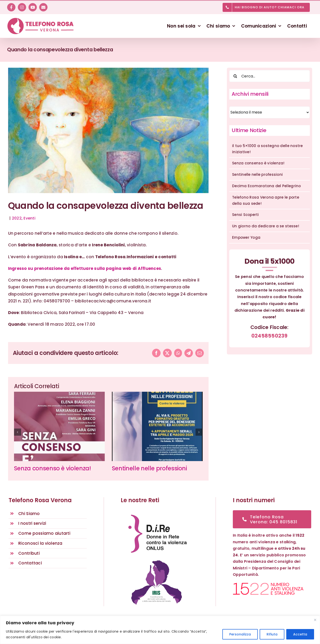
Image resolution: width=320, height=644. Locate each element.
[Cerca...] (269, 76)
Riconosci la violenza (40, 543)
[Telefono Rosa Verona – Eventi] (108, 130)
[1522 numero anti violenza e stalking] (268, 585)
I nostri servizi (32, 523)
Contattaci (30, 563)
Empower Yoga (246, 237)
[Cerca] (235, 76)
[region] (160, 630)
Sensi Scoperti (246, 215)
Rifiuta (272, 634)
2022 (17, 218)
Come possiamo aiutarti (44, 533)
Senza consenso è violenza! (53, 468)
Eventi (29, 218)
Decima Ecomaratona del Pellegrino (266, 186)
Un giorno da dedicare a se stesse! (266, 226)
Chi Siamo (29, 514)
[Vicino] (315, 620)
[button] (18, 432)
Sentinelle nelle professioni (149, 468)
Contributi (29, 553)
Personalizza (240, 634)
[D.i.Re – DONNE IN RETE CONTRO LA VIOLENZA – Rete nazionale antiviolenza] (157, 512)
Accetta (300, 634)
